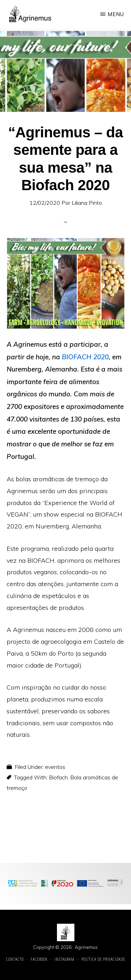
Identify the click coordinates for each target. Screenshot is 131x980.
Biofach (58, 777)
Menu (116, 14)
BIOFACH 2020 (85, 357)
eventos (55, 767)
